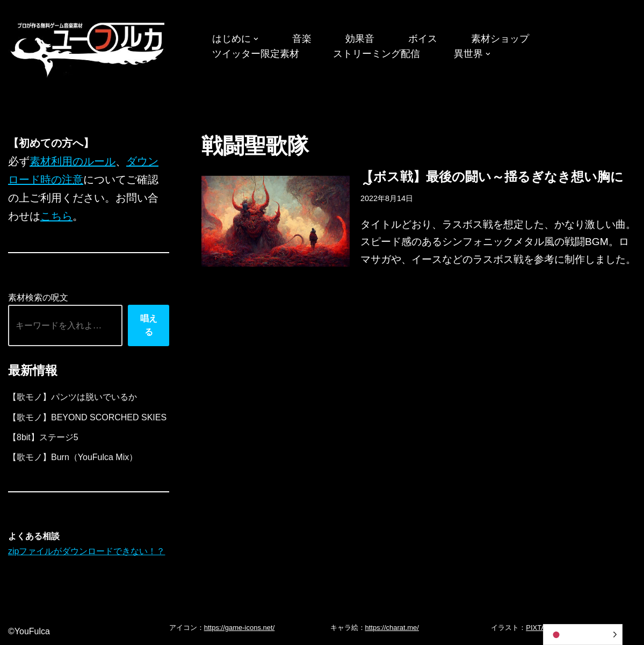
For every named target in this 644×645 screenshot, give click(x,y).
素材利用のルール (73, 161)
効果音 (360, 39)
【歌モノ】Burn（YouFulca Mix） (73, 457)
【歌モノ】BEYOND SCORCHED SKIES (87, 417)
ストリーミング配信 (377, 54)
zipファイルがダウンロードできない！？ (86, 551)
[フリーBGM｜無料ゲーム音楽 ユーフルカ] (89, 48)
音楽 (302, 39)
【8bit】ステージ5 (43, 437)
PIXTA (536, 628)
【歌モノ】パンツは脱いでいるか (73, 397)
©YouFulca (29, 631)
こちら (56, 216)
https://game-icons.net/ (240, 628)
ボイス (423, 39)
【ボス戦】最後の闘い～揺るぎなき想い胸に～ (492, 180)
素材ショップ (500, 39)
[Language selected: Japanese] (583, 635)
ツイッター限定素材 (256, 54)
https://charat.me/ (392, 628)
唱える (149, 325)
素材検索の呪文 (38, 298)
